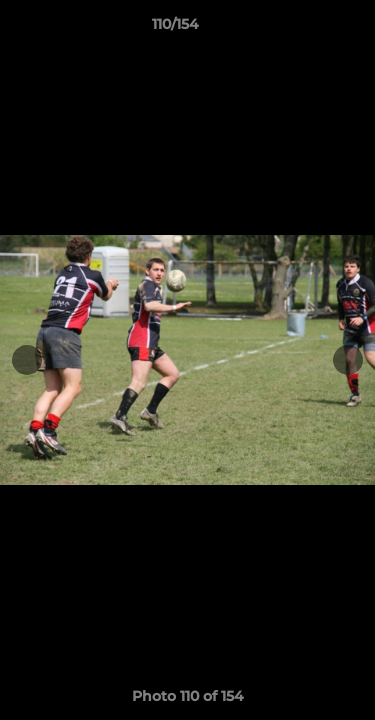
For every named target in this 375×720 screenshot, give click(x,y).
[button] (303, 29)
